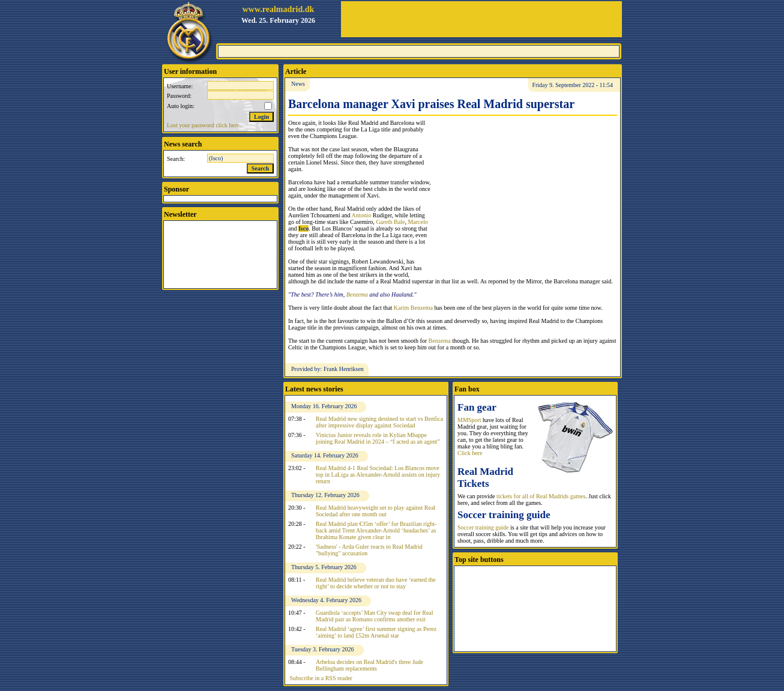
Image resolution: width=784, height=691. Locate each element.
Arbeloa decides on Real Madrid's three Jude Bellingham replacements (369, 665)
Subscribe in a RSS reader (321, 678)
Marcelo (418, 222)
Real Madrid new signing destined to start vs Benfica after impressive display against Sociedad (379, 422)
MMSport (469, 420)
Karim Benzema (413, 308)
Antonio (361, 215)
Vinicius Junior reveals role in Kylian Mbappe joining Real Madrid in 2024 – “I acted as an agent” (378, 438)
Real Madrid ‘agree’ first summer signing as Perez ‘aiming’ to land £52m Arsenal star (376, 632)
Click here (470, 453)
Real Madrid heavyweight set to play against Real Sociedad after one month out (375, 511)
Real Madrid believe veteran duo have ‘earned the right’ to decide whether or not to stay (376, 583)
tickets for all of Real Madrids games (541, 496)
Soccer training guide (483, 527)
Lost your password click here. (204, 125)
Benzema (357, 294)
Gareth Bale (390, 222)
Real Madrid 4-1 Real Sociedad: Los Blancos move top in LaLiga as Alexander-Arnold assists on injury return (378, 475)
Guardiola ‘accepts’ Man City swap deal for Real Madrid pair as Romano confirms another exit (375, 616)
